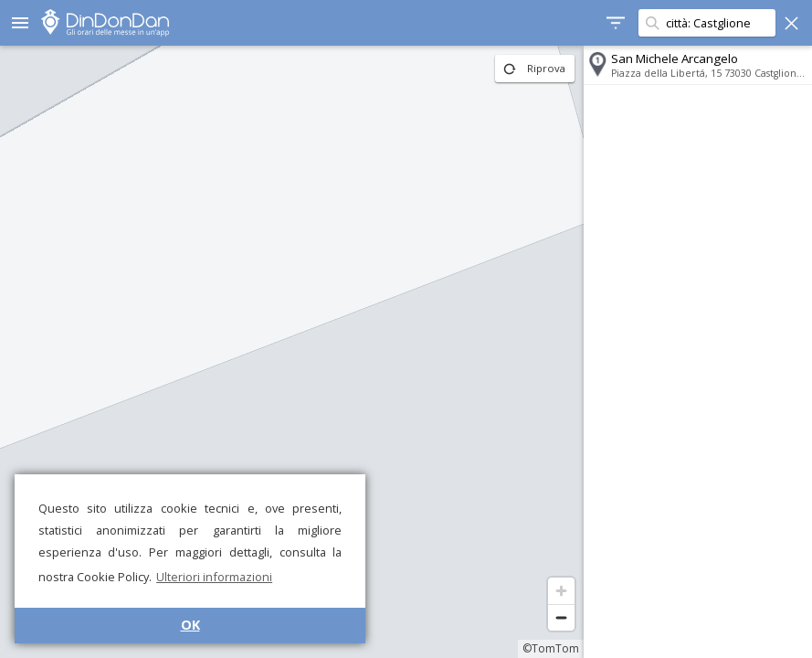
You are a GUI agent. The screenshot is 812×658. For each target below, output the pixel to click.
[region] (292, 352)
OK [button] (190, 625)
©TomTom (551, 648)
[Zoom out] (561, 617)
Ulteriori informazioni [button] (214, 577)
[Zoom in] (561, 591)
